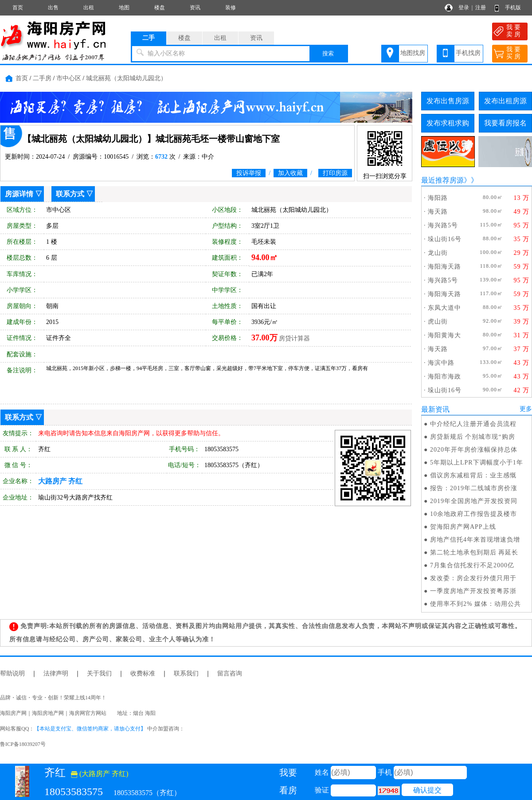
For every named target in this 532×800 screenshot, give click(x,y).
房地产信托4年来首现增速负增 (475, 540)
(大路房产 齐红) (100, 774)
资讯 (195, 8)
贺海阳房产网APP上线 (463, 527)
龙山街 (438, 253)
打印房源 (335, 173)
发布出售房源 (448, 101)
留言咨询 (230, 673)
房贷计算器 (294, 338)
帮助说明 (12, 673)
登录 (464, 8)
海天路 (438, 212)
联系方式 (70, 194)
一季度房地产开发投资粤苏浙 (473, 591)
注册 (481, 8)
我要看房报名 (505, 123)
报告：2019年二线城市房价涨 (474, 488)
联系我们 (186, 673)
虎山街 (438, 322)
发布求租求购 (448, 123)
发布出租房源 (505, 101)
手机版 (513, 8)
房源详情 (19, 194)
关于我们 (99, 673)
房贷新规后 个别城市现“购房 (473, 437)
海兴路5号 (443, 225)
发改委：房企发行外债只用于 (473, 578)
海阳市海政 (444, 377)
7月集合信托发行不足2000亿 (472, 565)
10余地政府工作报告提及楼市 (473, 514)
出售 (53, 8)
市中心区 (69, 78)
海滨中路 (441, 363)
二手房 (42, 78)
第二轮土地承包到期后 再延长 (474, 552)
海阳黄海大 (444, 335)
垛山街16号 (445, 239)
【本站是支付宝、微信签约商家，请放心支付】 (90, 729)
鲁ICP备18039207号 (23, 744)
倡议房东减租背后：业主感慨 (473, 475)
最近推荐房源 (442, 180)
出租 (89, 8)
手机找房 (468, 53)
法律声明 (56, 673)
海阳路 (438, 198)
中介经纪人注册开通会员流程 (473, 424)
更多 (526, 409)
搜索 (328, 53)
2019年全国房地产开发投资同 (474, 501)
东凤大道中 (444, 308)
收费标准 (143, 673)
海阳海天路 (444, 267)
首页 (18, 8)
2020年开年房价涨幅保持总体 (474, 450)
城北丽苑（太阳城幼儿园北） (126, 78)
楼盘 (160, 8)
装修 (231, 8)
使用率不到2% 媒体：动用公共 (475, 604)
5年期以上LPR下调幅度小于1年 (477, 462)
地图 (124, 8)
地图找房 (413, 53)
